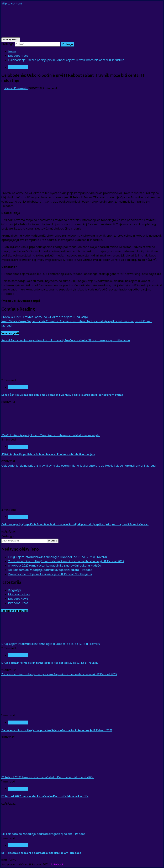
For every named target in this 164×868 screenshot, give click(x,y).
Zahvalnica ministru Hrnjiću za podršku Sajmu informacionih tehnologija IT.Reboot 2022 (66, 561)
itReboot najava (19, 594)
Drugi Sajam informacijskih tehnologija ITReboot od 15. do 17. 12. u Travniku (58, 557)
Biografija (14, 590)
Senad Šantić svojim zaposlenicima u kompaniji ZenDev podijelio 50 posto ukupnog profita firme (66, 340)
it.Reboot (57, 864)
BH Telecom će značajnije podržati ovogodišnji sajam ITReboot (50, 570)
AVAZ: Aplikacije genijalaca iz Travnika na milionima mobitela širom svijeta (51, 435)
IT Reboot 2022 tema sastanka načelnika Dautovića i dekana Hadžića (55, 566)
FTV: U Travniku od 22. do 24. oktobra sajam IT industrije (45, 317)
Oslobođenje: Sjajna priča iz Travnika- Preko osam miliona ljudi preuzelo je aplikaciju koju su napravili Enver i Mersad (78, 466)
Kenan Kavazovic (15, 88)
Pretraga (7, 536)
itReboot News (18, 599)
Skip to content (12, 4)
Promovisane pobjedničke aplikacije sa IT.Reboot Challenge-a (50, 574)
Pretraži (53, 541)
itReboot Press (18, 67)
